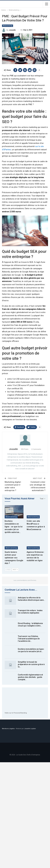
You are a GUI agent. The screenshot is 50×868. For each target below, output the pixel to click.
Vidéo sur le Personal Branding (16, 713)
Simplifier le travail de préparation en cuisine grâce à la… (31, 664)
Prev (8, 570)
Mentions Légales (8, 729)
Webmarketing (8, 26)
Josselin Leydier (30, 729)
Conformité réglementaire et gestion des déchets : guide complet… (30, 677)
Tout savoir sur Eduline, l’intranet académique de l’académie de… (29, 639)
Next (15, 570)
